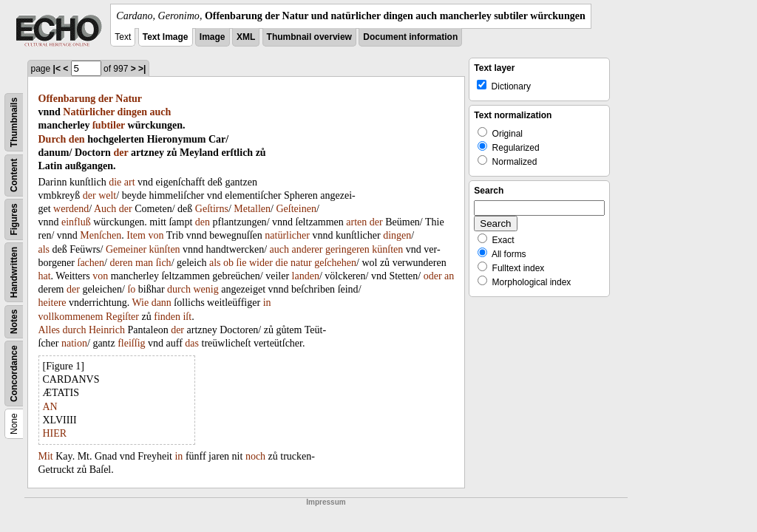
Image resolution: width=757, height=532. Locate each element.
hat (45, 276)
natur (301, 263)
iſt (187, 317)
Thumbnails (14, 122)
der (106, 99)
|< (57, 69)
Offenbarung (67, 99)
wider (261, 263)
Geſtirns (212, 209)
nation (74, 343)
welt (107, 195)
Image (213, 37)
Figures (14, 219)
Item (136, 235)
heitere (52, 303)
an (449, 276)
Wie (140, 303)
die (115, 182)
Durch (52, 139)
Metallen (252, 209)
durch (179, 289)
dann (162, 303)
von (156, 235)
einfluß (76, 222)
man (144, 263)
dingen (132, 112)
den (77, 139)
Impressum (326, 502)
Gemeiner (126, 249)
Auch (105, 209)
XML (246, 37)
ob (228, 263)
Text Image (166, 37)
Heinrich (107, 330)
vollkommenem (71, 317)
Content (14, 175)
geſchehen (335, 263)
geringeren (347, 249)
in (267, 303)
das (192, 343)
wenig (206, 289)
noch (255, 456)
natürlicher (287, 235)
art (130, 182)
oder (433, 276)
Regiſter (122, 317)
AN (50, 407)
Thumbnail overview (309, 37)
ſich (164, 263)
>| (142, 69)
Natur (129, 99)
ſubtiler (109, 125)
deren (121, 263)
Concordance (14, 374)
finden (167, 317)
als (44, 249)
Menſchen (101, 235)
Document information (410, 37)
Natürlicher (89, 112)
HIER (55, 433)
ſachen (91, 263)
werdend (71, 209)
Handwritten (14, 272)
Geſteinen (296, 209)
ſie (242, 263)
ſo (131, 289)
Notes (14, 322)
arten (356, 222)
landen (306, 276)
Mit (46, 456)
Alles (50, 330)
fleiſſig (131, 343)
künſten (165, 249)
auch (161, 112)
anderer (307, 249)
